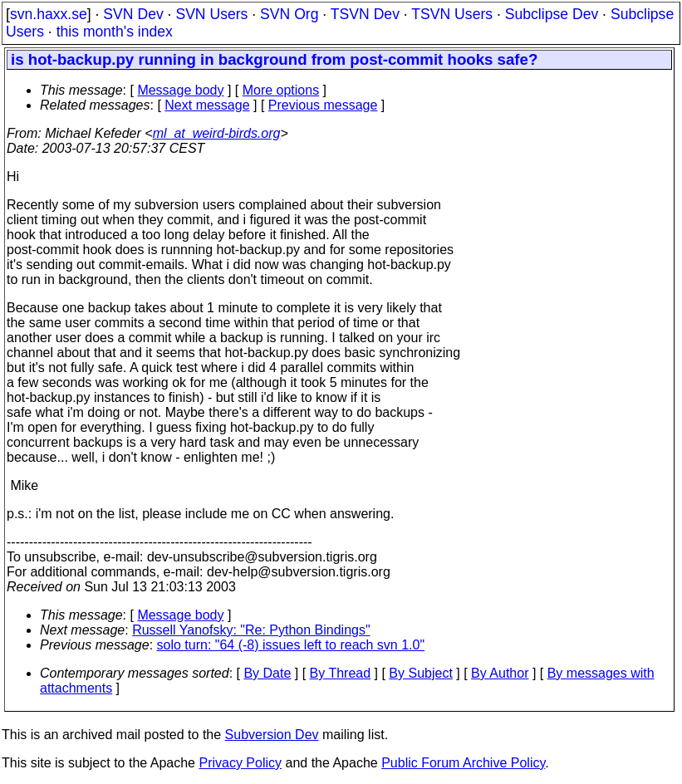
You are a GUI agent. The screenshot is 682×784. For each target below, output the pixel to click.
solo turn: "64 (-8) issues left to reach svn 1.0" (291, 645)
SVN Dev (133, 14)
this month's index (115, 32)
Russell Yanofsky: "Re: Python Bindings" (251, 630)
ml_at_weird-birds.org (217, 133)
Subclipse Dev (552, 14)
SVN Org (289, 14)
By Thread (341, 673)
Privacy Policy (240, 763)
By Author (500, 673)
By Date (267, 673)
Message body (180, 90)
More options (281, 90)
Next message (207, 105)
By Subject (420, 673)
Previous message (323, 105)
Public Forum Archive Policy (463, 763)
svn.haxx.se (49, 14)
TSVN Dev (365, 14)
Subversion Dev (272, 735)
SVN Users (211, 14)
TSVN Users (452, 14)
